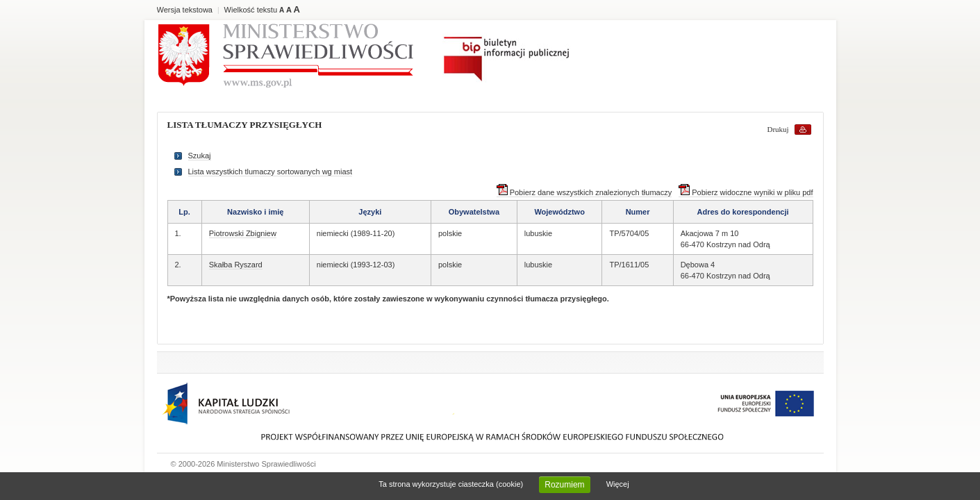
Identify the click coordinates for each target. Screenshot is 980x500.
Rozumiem (564, 485)
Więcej (618, 484)
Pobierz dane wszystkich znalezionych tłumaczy (584, 192)
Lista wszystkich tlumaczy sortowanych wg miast (271, 172)
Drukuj (778, 129)
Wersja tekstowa (185, 10)
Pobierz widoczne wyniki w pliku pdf (746, 192)
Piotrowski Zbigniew (243, 233)
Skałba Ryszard (236, 265)
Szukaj (200, 156)
